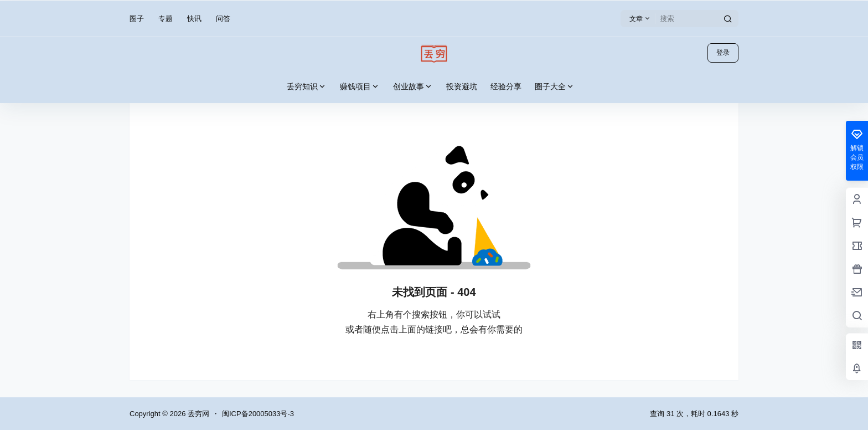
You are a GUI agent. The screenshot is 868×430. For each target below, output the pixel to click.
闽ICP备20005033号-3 (258, 414)
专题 (166, 19)
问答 (223, 19)
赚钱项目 (360, 87)
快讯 (194, 19)
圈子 (137, 19)
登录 (723, 53)
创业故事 (413, 87)
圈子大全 (555, 87)
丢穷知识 (307, 87)
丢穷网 (197, 414)
